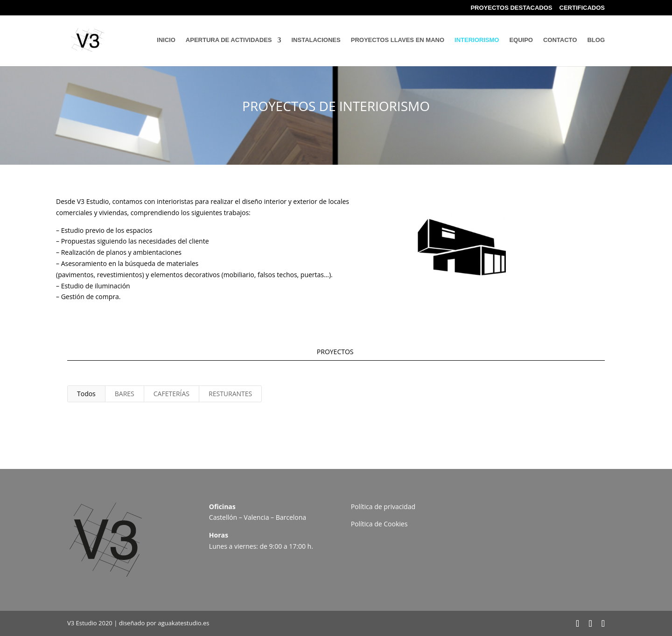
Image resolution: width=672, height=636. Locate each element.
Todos (86, 394)
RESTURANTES (230, 394)
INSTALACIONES (316, 40)
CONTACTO (560, 40)
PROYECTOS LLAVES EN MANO (398, 40)
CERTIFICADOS (582, 8)
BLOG (596, 40)
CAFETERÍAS (171, 394)
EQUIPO (521, 40)
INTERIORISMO (477, 40)
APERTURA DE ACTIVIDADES (229, 40)
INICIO (166, 40)
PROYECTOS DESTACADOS (511, 8)
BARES (125, 394)
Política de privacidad (383, 507)
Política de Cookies (379, 524)
